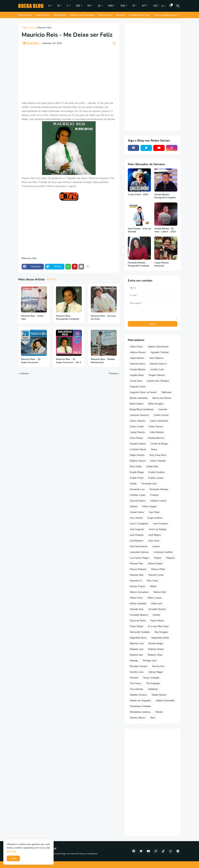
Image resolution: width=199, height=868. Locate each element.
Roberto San (136, 655)
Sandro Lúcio (137, 672)
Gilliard (134, 506)
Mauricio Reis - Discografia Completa (68, 318)
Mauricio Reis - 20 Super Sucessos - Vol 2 (69, 361)
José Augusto (137, 529)
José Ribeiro (155, 535)
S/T (144, 6)
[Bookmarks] (171, 6)
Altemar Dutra (137, 364)
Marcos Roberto (138, 569)
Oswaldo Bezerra (139, 615)
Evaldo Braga (137, 472)
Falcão (133, 484)
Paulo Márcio (157, 621)
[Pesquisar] (178, 6)
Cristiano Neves (138, 449)
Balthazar (167, 392)
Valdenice (153, 689)
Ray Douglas (161, 632)
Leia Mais (12, 851)
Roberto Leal (137, 649)
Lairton (156, 546)
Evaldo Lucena (156, 478)
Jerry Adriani (136, 518)
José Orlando (137, 535)
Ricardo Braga (156, 643)
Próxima (113, 373)
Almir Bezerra (156, 358)
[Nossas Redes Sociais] (167, 15)
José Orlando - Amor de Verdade (139, 230)
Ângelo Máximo (157, 375)
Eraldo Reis (152, 466)
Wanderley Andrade (140, 706)
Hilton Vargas (149, 506)
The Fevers (136, 683)
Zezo (153, 718)
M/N (111, 6)
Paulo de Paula (138, 621)
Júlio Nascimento (139, 546)
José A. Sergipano (139, 524)
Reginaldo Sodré (160, 638)
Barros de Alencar (162, 398)
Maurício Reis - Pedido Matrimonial (103, 361)
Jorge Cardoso (155, 518)
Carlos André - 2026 (138, 195)
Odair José (157, 603)
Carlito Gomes (161, 415)
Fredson (155, 495)
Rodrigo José (150, 661)
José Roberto (137, 541)
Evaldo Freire (137, 478)
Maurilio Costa (156, 575)
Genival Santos (138, 501)
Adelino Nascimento (158, 347)
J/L (99, 6)
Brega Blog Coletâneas (142, 409)
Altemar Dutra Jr (158, 364)
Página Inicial (25, 15)
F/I (89, 6)
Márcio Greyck (155, 564)
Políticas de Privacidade (82, 15)
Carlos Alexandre (159, 421)
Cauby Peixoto (137, 432)
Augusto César (138, 387)
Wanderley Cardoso (140, 712)
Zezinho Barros (138, 718)
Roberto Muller (156, 649)
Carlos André (137, 427)
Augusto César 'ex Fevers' (143, 392)
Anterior (25, 373)
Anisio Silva (136, 381)
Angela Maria (137, 375)
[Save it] (114, 43)
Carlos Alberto (137, 421)
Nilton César (136, 598)
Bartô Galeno (137, 404)
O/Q (123, 6)
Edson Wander (158, 461)
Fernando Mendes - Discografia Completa (139, 264)
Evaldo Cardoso (157, 472)
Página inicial (28, 28)
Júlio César (154, 541)
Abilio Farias (136, 347)
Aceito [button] (13, 858)
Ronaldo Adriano (139, 666)
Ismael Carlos (137, 512)
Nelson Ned (160, 592)
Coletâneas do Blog (139, 15)
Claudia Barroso (156, 438)
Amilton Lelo (157, 369)
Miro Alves (153, 581)
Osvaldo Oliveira (157, 609)
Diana (154, 449)
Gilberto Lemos (158, 501)
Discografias (60, 15)
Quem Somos (43, 15)
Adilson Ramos (138, 352)
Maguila (170, 558)
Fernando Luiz (137, 489)
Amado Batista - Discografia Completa (165, 196)
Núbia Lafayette (138, 603)
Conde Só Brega (159, 444)
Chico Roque (136, 438)
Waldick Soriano (138, 695)
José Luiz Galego (158, 529)
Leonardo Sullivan (139, 552)
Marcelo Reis (136, 564)
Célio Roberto (157, 432)
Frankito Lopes (138, 495)
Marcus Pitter (158, 569)
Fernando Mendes (159, 489)
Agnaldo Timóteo (160, 352)
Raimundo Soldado (140, 632)
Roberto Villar (155, 655)
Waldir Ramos (159, 695)
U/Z (155, 6)
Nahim (153, 586)
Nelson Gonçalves (139, 592)
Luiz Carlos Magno (140, 558)
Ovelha (156, 615)
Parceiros (121, 15)
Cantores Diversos (139, 415)
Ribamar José (137, 643)
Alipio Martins (137, 358)
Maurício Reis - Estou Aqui (32, 318)
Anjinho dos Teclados (158, 381)
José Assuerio (160, 524)
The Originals (153, 683)
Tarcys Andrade (151, 678)
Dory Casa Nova (158, 455)
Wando (159, 712)
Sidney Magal (155, 672)
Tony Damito (136, 689)
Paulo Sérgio (137, 626)
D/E (78, 6)
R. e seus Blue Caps (158, 626)
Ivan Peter (154, 512)
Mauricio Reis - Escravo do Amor (103, 318)
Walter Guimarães (165, 701)
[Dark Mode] (163, 6)
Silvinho (134, 678)
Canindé (163, 409)
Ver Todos (51, 279)
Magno (158, 558)
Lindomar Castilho (163, 552)
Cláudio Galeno (138, 444)
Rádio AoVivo (105, 15)
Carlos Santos (156, 427)
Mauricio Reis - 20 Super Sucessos (31, 361)
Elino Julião (136, 466)
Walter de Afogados (140, 701)
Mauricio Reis (45, 28)
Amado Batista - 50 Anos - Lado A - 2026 (165, 230)
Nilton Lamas (155, 598)
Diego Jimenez (137, 455)
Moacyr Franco (137, 586)
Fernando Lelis (149, 484)
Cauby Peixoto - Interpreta (162, 264)
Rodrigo (134, 661)
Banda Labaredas (139, 398)
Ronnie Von (158, 666)
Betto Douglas (156, 404)
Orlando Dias (137, 609)
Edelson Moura (138, 461)
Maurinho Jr (136, 581)
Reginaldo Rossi (138, 638)
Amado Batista (138, 369)
